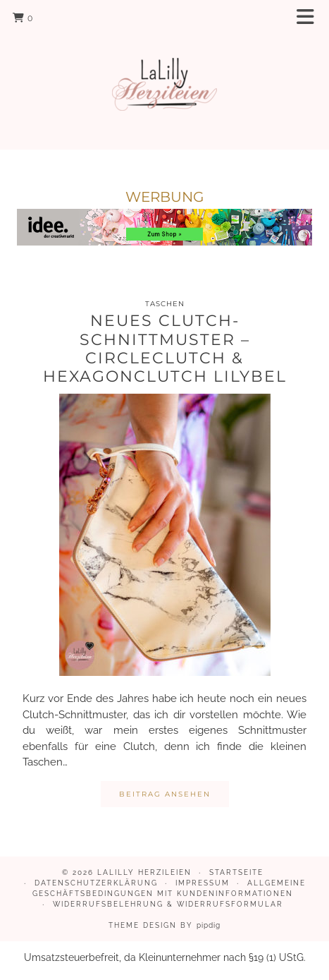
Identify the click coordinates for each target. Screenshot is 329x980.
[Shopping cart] (23, 18)
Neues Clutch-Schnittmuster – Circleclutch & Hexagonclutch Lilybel (165, 349)
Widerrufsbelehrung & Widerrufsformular (168, 904)
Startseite (236, 872)
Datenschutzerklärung (96, 883)
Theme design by (164, 925)
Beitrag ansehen (165, 794)
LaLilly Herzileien (144, 872)
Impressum (203, 883)
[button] (310, 18)
